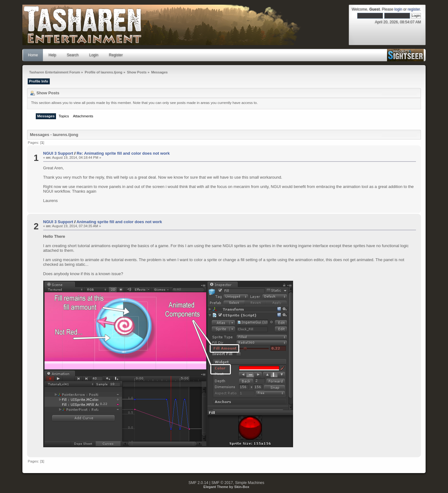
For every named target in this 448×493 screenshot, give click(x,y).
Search (73, 55)
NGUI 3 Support (58, 153)
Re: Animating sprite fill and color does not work (123, 153)
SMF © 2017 (222, 483)
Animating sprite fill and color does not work (119, 222)
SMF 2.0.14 (198, 483)
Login (94, 55)
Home (33, 55)
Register (116, 55)
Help (52, 55)
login (398, 9)
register (414, 9)
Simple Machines (250, 483)
